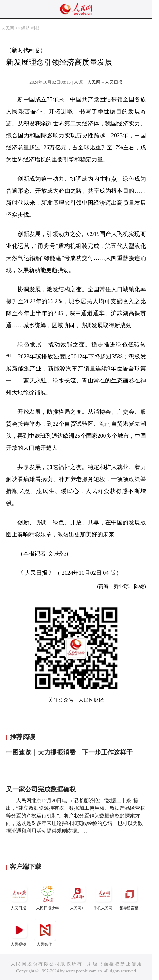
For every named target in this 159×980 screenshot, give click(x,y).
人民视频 (19, 933)
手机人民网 (104, 896)
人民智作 (45, 933)
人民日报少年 (48, 896)
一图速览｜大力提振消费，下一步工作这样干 (69, 752)
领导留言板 (130, 896)
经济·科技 (31, 28)
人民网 (8, 28)
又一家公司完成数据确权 (41, 789)
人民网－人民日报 (105, 82)
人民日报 (19, 896)
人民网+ (78, 896)
